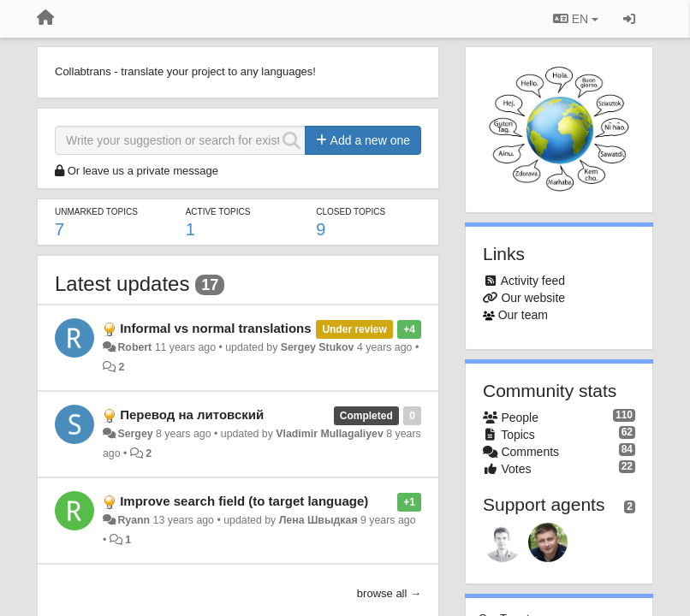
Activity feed (533, 281)
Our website (533, 298)
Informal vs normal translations (215, 328)
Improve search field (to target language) (244, 501)
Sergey (135, 434)
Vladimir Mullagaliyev (330, 434)
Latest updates (122, 284)
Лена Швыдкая (318, 520)
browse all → (389, 593)
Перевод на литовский (192, 415)
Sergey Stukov (318, 347)
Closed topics (351, 212)
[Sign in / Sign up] (629, 19)
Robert (134, 347)
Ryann (134, 520)
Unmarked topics (96, 212)
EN (576, 19)
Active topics (218, 212)
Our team (523, 315)
